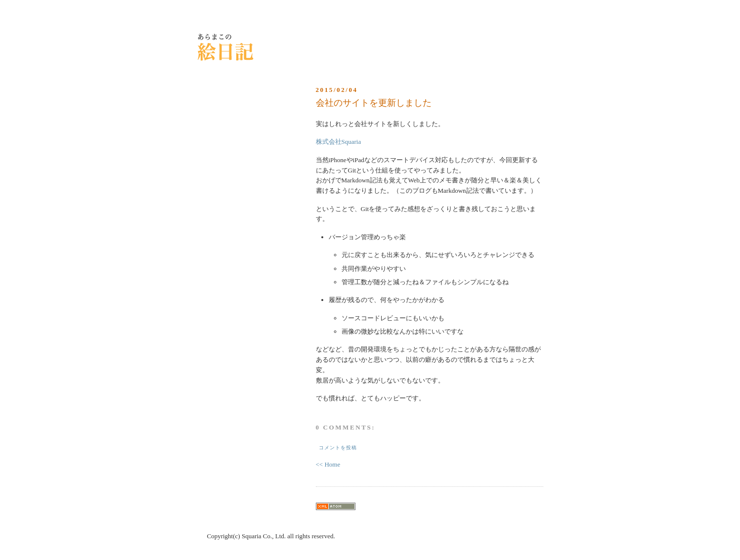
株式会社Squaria (339, 142)
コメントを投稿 (338, 448)
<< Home (328, 464)
